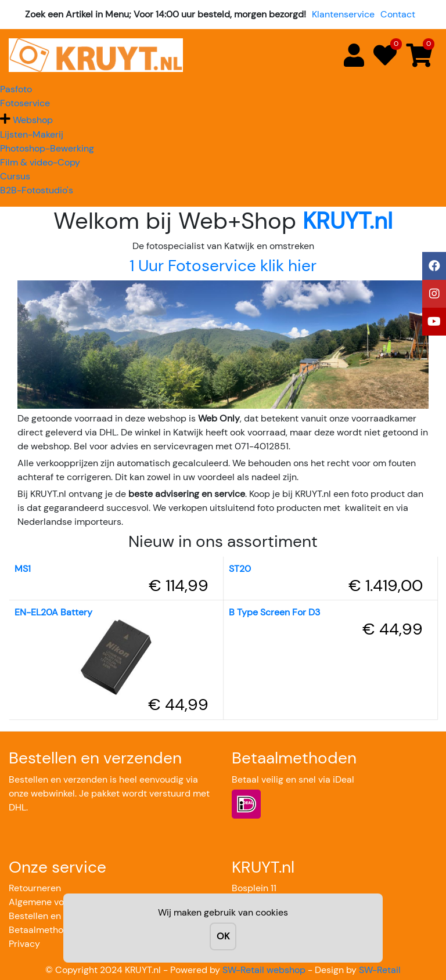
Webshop (33, 120)
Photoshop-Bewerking (47, 148)
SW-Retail (380, 970)
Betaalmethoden (44, 930)
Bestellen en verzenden (58, 916)
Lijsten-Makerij (32, 134)
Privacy (24, 944)
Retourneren (35, 888)
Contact (398, 14)
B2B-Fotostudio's (37, 190)
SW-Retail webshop (264, 970)
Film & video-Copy (40, 162)
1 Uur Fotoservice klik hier (223, 266)
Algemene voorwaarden (59, 902)
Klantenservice (343, 14)
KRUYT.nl (348, 221)
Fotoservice (25, 103)
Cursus (15, 176)
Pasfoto (16, 89)
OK (223, 936)
